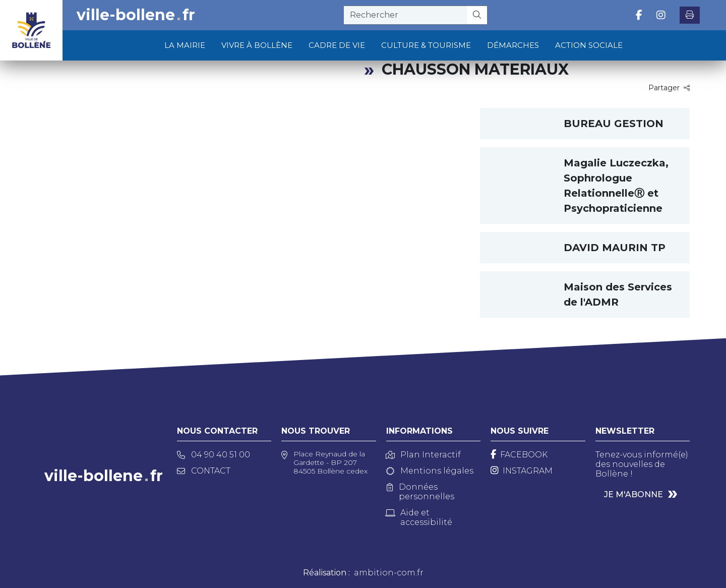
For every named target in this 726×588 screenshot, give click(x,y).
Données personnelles (420, 492)
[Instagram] (522, 471)
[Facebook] (519, 455)
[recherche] (405, 15)
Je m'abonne (633, 494)
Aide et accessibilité (419, 517)
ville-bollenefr (136, 15)
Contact (204, 471)
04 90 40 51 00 (214, 455)
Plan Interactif (423, 455)
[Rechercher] (477, 15)
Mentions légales (430, 471)
